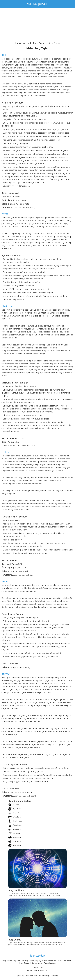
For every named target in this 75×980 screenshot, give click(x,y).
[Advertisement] (37, 24)
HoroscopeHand (23, 43)
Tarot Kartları (50, 963)
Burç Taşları (39, 43)
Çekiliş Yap (21, 976)
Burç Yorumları (8, 961)
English (34, 967)
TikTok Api (46, 976)
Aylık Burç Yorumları (48, 961)
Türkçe (41, 967)
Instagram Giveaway (33, 976)
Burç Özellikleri (65, 961)
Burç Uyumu (37, 963)
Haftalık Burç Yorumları (27, 961)
